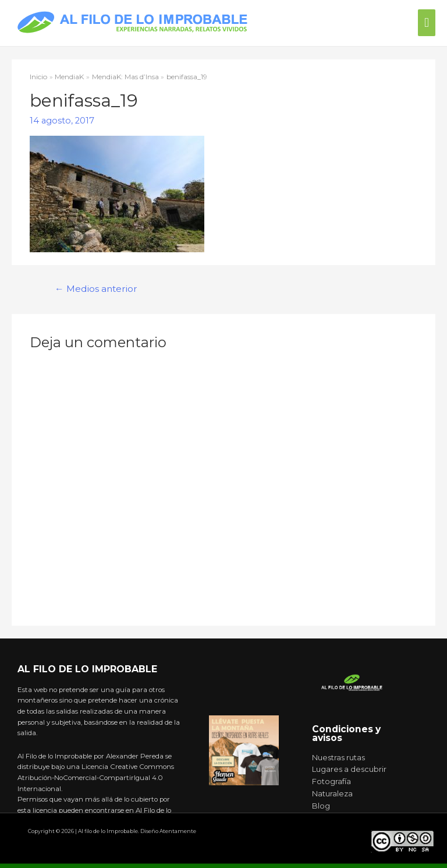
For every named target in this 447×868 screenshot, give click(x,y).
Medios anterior (96, 289)
